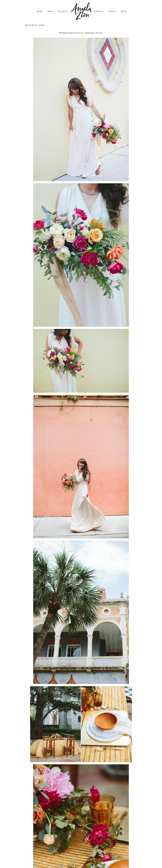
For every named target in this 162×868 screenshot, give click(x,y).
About (51, 11)
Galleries (99, 11)
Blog (124, 11)
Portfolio (63, 11)
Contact (112, 11)
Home (40, 11)
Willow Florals (41, 815)
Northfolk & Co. (112, 866)
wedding (40, 827)
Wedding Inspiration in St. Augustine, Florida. (81, 33)
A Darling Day (40, 819)
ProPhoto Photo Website (84, 866)
